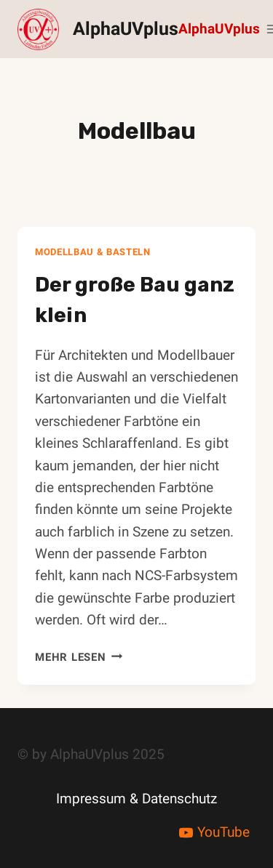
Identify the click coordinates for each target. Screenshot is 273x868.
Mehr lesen (79, 657)
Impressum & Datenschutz (136, 799)
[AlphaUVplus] (98, 29)
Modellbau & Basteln (93, 252)
